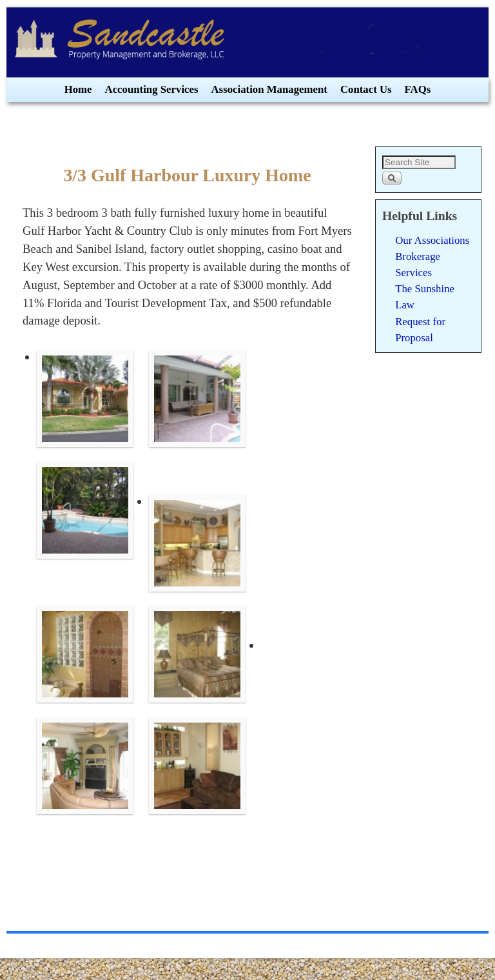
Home (78, 89)
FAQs (418, 89)
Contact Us (366, 89)
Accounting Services (152, 89)
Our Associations (432, 240)
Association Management (269, 89)
